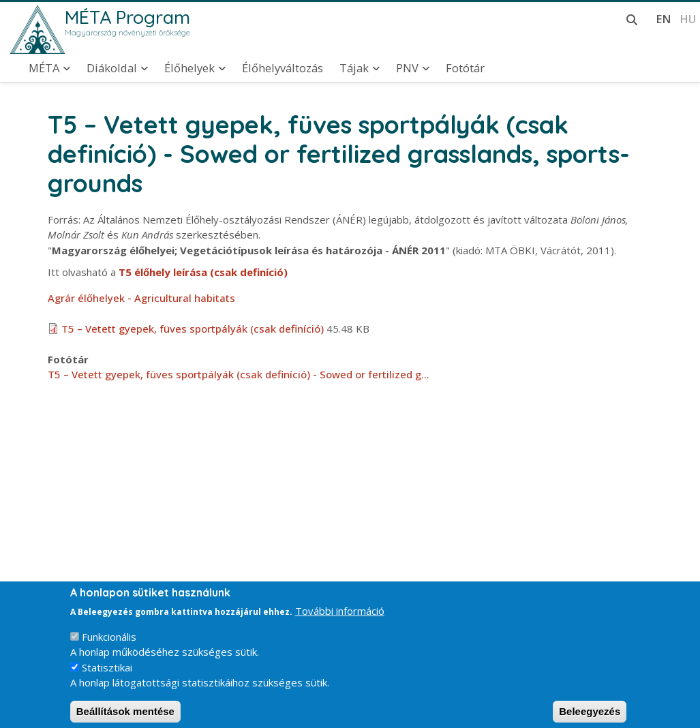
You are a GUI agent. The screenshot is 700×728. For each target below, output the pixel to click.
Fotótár (465, 68)
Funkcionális (109, 646)
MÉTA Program (127, 17)
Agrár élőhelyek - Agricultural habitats (141, 298)
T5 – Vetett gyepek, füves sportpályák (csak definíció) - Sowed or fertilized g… (239, 374)
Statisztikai (107, 676)
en (664, 19)
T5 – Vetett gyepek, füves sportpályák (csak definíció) (193, 329)
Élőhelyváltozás (283, 68)
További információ (340, 620)
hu (688, 19)
